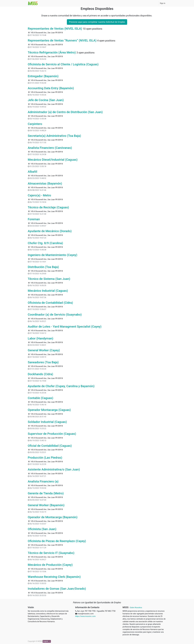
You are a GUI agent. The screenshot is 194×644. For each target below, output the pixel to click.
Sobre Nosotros (136, 608)
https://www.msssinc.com (85, 616)
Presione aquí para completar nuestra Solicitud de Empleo (97, 22)
